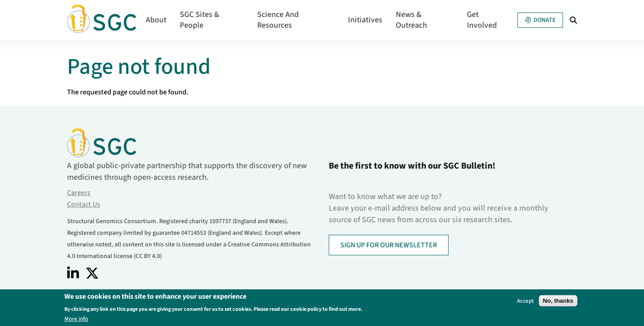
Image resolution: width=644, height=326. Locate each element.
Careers (79, 193)
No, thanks (558, 301)
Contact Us (84, 204)
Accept (525, 301)
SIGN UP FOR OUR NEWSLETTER (389, 245)
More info (76, 319)
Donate (540, 20)
